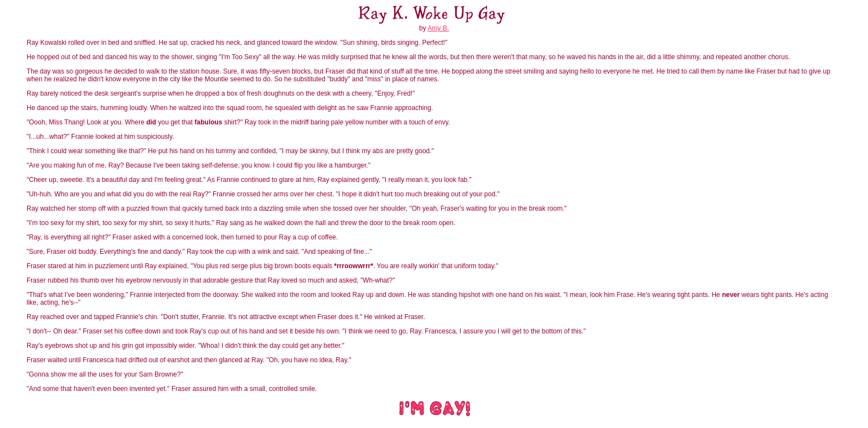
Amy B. (438, 28)
